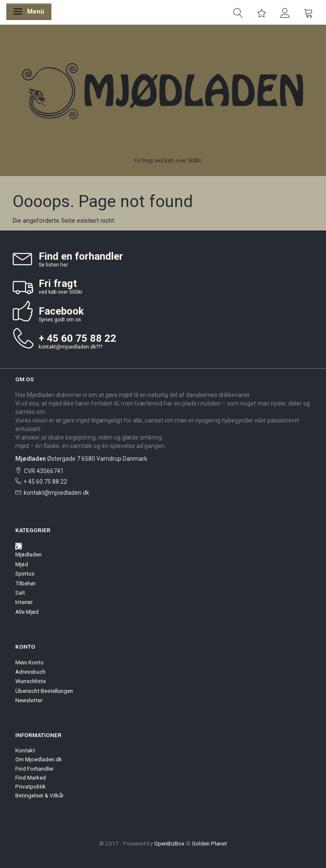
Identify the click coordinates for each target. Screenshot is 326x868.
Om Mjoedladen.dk (39, 759)
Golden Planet (209, 843)
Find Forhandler (34, 769)
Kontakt (25, 750)
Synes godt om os (60, 320)
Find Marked (31, 777)
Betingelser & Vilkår (39, 795)
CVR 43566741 (44, 471)
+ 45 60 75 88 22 (45, 482)
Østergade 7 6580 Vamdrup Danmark (81, 459)
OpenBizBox (169, 843)
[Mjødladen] (163, 92)
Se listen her (53, 265)
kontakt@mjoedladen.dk (67, 347)
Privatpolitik (31, 786)
